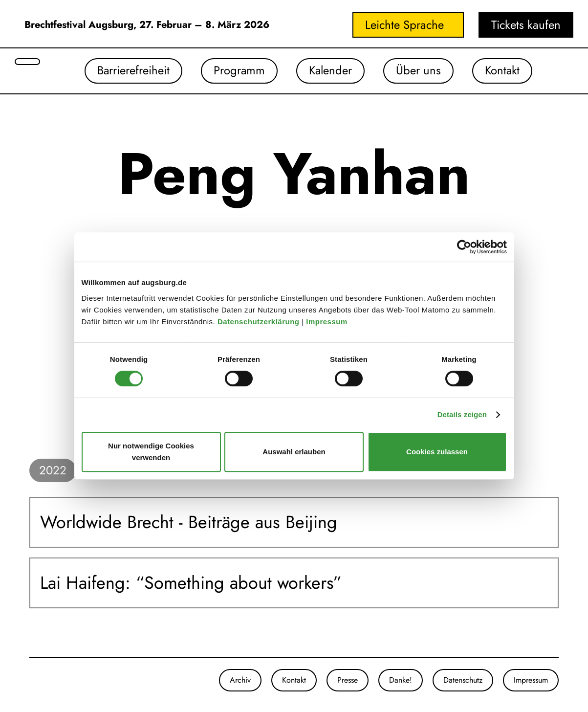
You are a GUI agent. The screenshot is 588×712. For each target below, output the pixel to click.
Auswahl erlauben (294, 452)
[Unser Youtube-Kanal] (49, 680)
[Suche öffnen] (27, 62)
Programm (236, 71)
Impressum (328, 322)
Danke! (401, 680)
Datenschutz (463, 680)
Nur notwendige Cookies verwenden (151, 452)
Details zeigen (462, 414)
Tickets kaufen (526, 25)
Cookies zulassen (437, 452)
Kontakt (501, 71)
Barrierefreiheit (130, 71)
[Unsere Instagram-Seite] (29, 680)
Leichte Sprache (404, 25)
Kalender (328, 71)
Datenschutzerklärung (260, 322)
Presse (348, 680)
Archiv (240, 680)
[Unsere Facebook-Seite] (39, 680)
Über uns (417, 71)
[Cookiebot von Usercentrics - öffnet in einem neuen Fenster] (464, 247)
